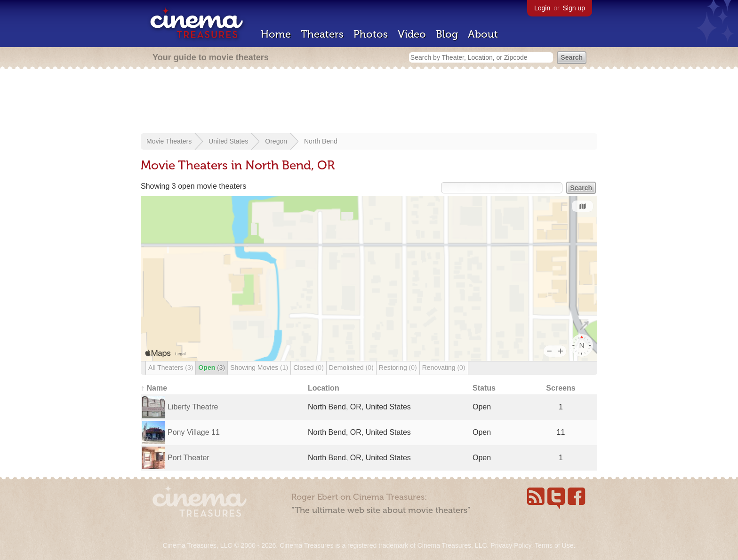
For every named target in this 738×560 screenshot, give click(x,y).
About (483, 34)
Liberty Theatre (193, 407)
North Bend (321, 141)
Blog (447, 34)
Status (484, 388)
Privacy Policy (511, 545)
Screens (561, 388)
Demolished (351, 368)
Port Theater (189, 458)
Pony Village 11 (194, 432)
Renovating (444, 368)
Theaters (322, 34)
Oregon (276, 141)
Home (276, 34)
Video (412, 34)
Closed (309, 368)
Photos (371, 34)
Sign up (574, 8)
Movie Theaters (169, 141)
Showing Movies (259, 368)
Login (542, 8)
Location (324, 388)
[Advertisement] (369, 102)
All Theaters (171, 368)
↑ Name (154, 388)
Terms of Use (554, 545)
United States (228, 141)
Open (212, 368)
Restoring (398, 368)
